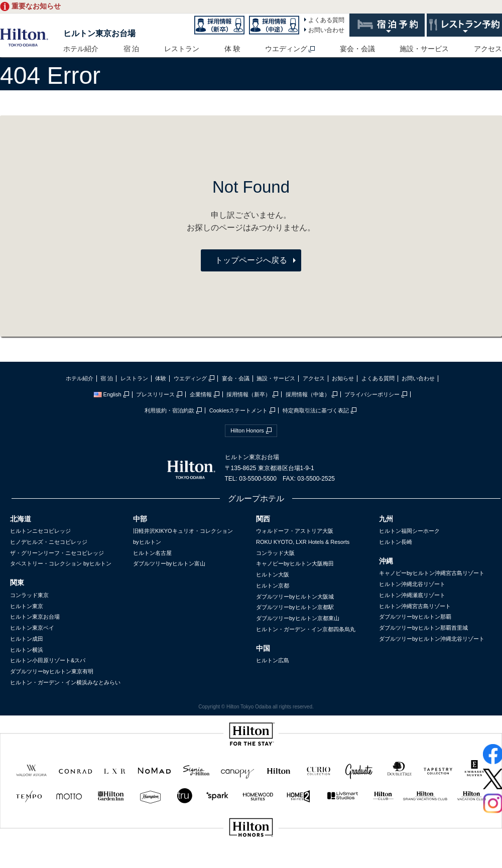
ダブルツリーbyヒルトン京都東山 (298, 618)
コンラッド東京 (29, 595)
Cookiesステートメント (239, 410)
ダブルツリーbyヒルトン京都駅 (295, 607)
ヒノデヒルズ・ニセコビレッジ (49, 542)
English (107, 394)
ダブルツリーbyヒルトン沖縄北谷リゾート (432, 639)
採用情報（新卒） (248, 394)
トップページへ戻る (251, 260)
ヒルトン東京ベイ (32, 628)
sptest (251, 861)
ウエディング (286, 49)
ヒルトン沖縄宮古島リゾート (415, 606)
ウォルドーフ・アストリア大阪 (295, 531)
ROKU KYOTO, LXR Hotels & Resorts (303, 542)
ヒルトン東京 (27, 606)
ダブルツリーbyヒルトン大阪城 (295, 597)
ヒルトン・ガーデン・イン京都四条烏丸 (306, 629)
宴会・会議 (357, 49)
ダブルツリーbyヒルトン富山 (169, 563)
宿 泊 (132, 49)
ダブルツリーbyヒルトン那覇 (415, 617)
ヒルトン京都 (273, 586)
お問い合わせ (326, 30)
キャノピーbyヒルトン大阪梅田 (295, 563)
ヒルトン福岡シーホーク (409, 531)
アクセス (488, 49)
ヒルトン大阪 (273, 574)
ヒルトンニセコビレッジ (40, 531)
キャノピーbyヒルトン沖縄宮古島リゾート (432, 573)
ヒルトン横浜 (27, 650)
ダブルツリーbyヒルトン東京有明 (52, 671)
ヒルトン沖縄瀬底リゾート (412, 595)
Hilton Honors (247, 430)
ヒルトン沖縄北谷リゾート (412, 584)
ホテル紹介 (81, 49)
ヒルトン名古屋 (152, 553)
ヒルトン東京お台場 (99, 33)
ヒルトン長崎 (396, 542)
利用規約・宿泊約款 (169, 410)
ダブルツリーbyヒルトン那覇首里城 (423, 628)
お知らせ (343, 378)
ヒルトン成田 (27, 639)
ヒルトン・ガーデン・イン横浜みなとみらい (65, 682)
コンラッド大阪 (275, 553)
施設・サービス (424, 49)
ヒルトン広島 (273, 660)
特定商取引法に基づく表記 (316, 410)
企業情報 (201, 394)
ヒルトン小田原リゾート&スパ (48, 660)
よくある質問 (326, 20)
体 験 (232, 49)
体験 (161, 378)
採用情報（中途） (308, 394)
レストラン (182, 49)
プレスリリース (155, 394)
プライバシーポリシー (372, 394)
